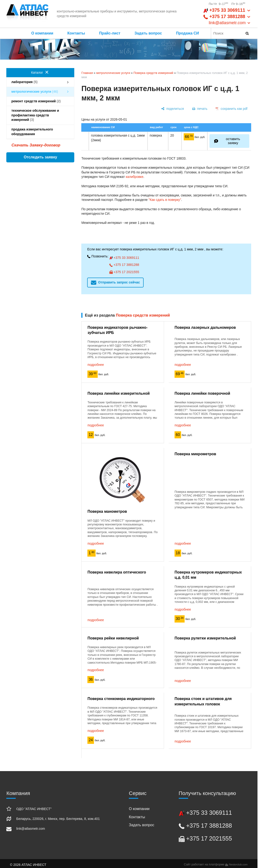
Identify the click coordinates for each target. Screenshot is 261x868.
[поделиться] (173, 109)
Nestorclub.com (238, 864)
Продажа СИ (190, 33)
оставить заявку (233, 141)
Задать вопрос (148, 33)
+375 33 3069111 (124, 258)
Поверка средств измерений (153, 73)
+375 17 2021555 (124, 272)
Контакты (76, 33)
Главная (87, 73)
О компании (42, 33)
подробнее (96, 365)
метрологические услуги (113, 73)
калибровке (135, 177)
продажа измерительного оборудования (40, 132)
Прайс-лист (110, 33)
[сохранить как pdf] (231, 109)
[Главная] (27, 14)
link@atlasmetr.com (30, 829)
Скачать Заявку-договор (36, 145)
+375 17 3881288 (124, 265)
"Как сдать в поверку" (165, 200)
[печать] (200, 109)
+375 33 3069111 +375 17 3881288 (227, 17)
